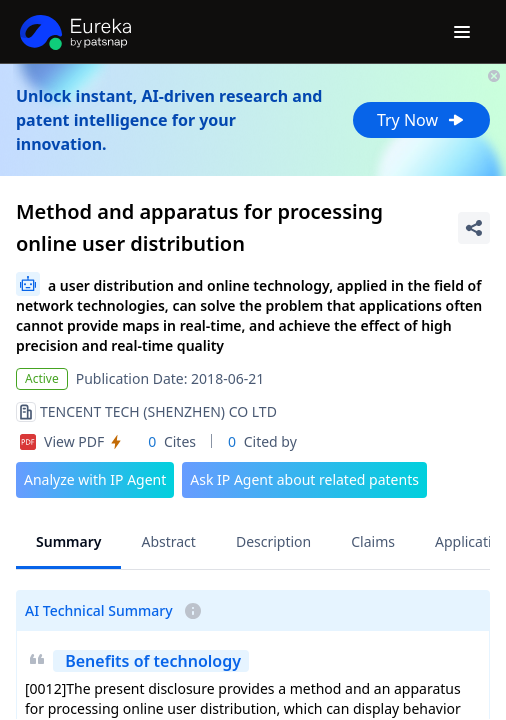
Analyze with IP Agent (95, 479)
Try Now (421, 120)
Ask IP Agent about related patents (304, 479)
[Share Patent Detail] (474, 228)
